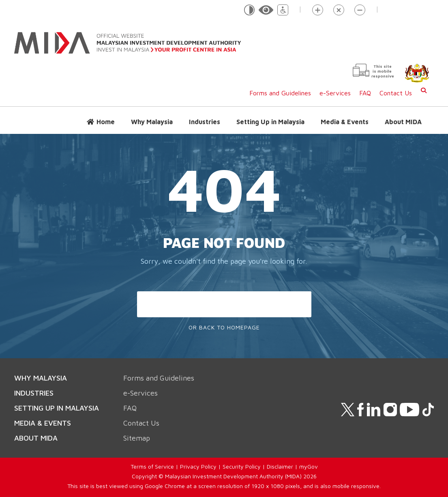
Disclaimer (280, 466)
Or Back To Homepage (224, 327)
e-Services (335, 93)
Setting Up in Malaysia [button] (270, 122)
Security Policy (242, 466)
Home (106, 122)
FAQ (365, 93)
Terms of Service (152, 466)
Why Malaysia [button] (152, 122)
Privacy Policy (198, 466)
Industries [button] (205, 122)
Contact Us (396, 93)
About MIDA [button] (403, 122)
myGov (309, 466)
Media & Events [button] (345, 122)
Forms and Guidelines (280, 93)
